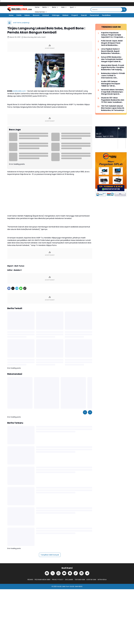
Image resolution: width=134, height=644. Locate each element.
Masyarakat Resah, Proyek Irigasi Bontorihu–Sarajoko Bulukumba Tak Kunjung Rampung (113, 68)
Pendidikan (106, 15)
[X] (13, 288)
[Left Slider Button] (85, 412)
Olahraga (56, 15)
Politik (19, 15)
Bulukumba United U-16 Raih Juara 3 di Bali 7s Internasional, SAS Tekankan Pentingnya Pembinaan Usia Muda (113, 76)
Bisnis (55, 7)
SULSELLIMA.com (19, 91)
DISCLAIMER (69, 580)
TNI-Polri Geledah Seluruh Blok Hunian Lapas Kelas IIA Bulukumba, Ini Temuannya (113, 108)
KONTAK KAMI (91, 580)
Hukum (27, 15)
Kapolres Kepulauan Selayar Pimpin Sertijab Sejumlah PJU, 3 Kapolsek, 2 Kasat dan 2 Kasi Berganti (113, 35)
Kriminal (46, 15)
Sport (73, 7)
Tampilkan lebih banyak (50, 555)
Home (37, 7)
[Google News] (70, 573)
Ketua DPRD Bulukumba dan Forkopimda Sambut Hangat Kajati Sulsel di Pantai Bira (112, 59)
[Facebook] (9, 288)
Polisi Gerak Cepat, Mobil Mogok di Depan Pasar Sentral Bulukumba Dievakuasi (112, 43)
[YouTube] (64, 573)
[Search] (107, 10)
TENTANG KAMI (80, 580)
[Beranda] (9, 23)
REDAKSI (30, 580)
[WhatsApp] (21, 288)
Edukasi (65, 15)
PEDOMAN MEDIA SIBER (43, 580)
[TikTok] (76, 573)
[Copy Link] (25, 288)
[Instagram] (58, 573)
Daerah (84, 15)
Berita (46, 7)
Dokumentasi (41, 12)
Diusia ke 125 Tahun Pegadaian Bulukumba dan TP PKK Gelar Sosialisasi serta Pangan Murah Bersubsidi (113, 100)
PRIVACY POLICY (58, 580)
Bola (64, 7)
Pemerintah (94, 15)
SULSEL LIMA (61, 586)
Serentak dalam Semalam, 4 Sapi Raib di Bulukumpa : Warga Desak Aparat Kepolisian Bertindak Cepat (113, 92)
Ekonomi (36, 15)
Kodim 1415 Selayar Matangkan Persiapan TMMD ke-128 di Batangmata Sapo (111, 84)
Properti (75, 15)
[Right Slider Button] (90, 412)
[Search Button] (124, 10)
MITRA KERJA (102, 580)
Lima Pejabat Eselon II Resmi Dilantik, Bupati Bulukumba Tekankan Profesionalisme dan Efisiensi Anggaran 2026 (111, 51)
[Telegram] (17, 288)
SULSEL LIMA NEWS (76, 586)
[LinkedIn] (81, 573)
